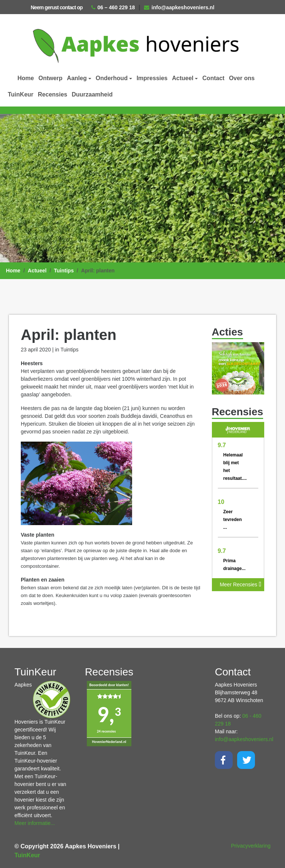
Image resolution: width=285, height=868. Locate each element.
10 (221, 502)
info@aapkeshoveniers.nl (179, 7)
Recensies (53, 94)
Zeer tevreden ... (233, 520)
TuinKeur (21, 94)
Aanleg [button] (77, 78)
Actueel (37, 271)
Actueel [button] (183, 78)
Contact (213, 78)
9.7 (222, 445)
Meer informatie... (35, 823)
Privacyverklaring (251, 846)
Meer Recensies (240, 584)
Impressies (152, 78)
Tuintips (64, 271)
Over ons (242, 78)
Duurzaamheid (92, 94)
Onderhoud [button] (112, 78)
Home (26, 78)
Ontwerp (50, 78)
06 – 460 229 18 (113, 7)
